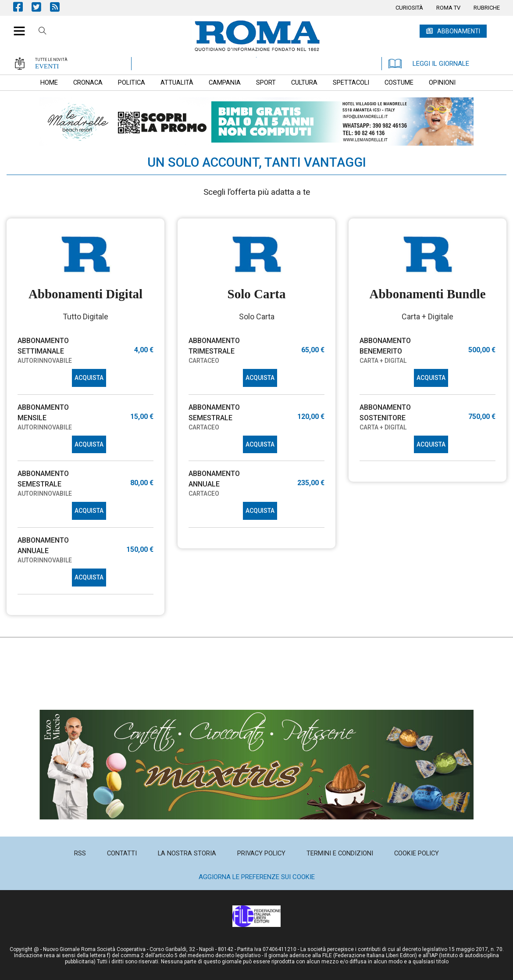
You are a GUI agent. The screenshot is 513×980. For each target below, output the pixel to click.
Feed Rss (59, 7)
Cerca (43, 32)
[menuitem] (409, 8)
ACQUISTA (89, 378)
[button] (16, 26)
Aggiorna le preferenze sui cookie (257, 877)
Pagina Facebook (22, 7)
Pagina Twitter (41, 7)
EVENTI (47, 66)
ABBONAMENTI (459, 31)
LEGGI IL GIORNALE (429, 64)
